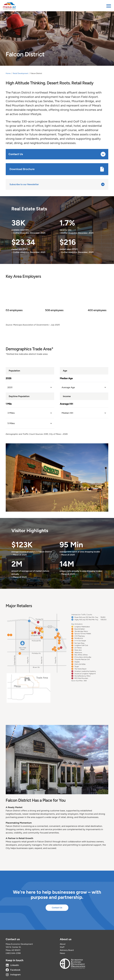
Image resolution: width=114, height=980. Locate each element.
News (62, 953)
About (63, 944)
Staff (62, 947)
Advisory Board (67, 950)
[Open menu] (109, 6)
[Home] (9, 6)
